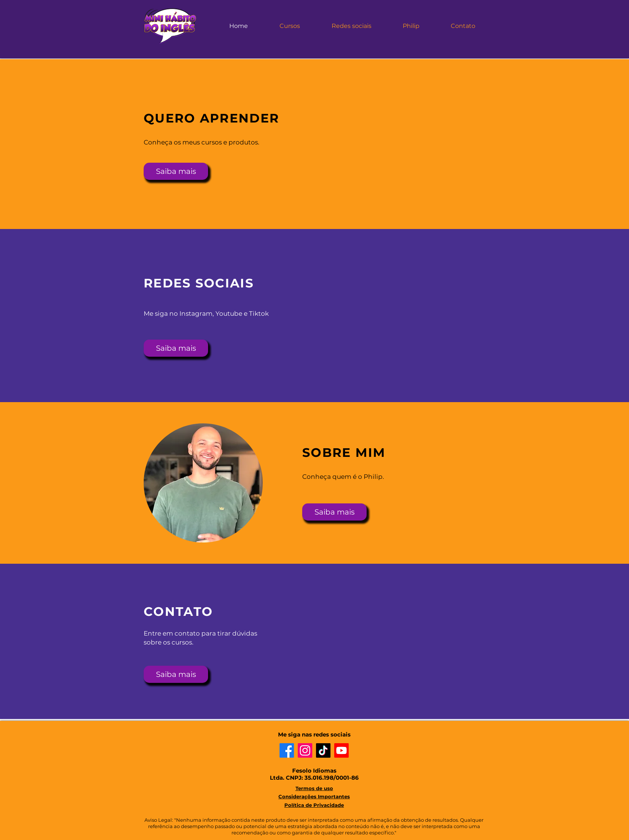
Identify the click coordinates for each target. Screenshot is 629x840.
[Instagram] (305, 750)
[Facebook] (287, 750)
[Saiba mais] (176, 171)
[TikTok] (323, 750)
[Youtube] (341, 750)
